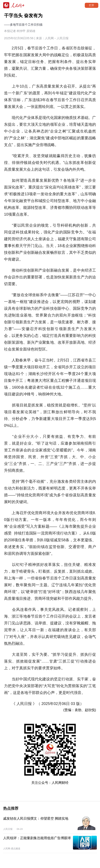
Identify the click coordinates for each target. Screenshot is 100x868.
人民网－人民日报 (57, 38)
